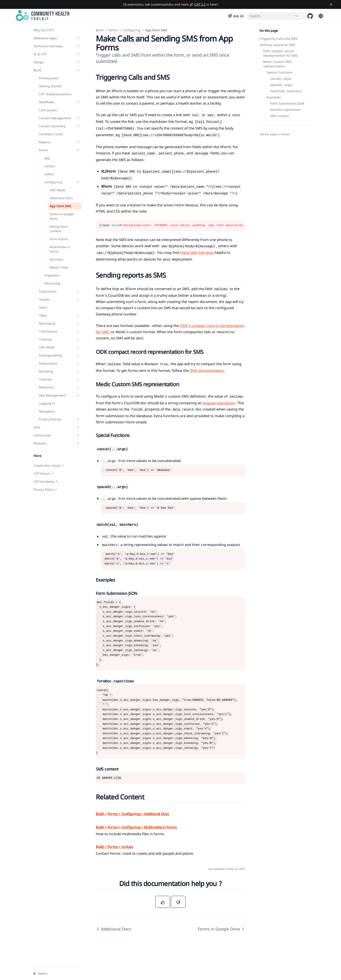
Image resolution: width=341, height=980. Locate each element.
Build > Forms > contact (114, 847)
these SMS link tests (197, 253)
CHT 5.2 (200, 4)
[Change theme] (57, 974)
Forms (113, 30)
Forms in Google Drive (222, 929)
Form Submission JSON (287, 103)
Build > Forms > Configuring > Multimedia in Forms (136, 827)
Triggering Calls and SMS (278, 39)
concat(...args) (281, 79)
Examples (274, 97)
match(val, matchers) (286, 91)
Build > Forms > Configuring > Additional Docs (132, 814)
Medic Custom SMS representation (277, 64)
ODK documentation (207, 370)
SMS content (279, 116)
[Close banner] (331, 4)
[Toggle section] (78, 38)
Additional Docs (113, 929)
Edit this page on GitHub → (276, 134)
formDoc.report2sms (285, 110)
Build (100, 30)
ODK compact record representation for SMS (280, 53)
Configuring (131, 30)
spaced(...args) (281, 85)
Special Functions (280, 72)
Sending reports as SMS (277, 45)
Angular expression (219, 403)
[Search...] (275, 16)
